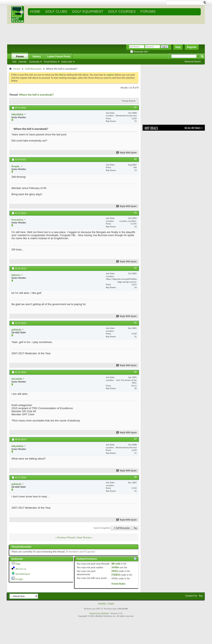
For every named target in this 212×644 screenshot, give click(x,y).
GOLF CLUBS (56, 12)
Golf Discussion (33, 69)
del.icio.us (21, 569)
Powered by (95, 613)
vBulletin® (105, 613)
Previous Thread (66, 537)
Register (192, 47)
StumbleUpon (23, 574)
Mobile (102, 604)
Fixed (111, 604)
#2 (135, 159)
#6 (135, 372)
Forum (20, 57)
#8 (135, 477)
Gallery (37, 57)
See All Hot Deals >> (194, 128)
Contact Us (191, 596)
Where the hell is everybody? (36, 95)
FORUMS (148, 12)
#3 (135, 213)
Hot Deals (151, 128)
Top (135, 528)
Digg (18, 564)
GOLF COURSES (122, 12)
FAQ (14, 62)
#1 (135, 107)
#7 (135, 439)
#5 (135, 323)
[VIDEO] (116, 575)
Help (178, 47)
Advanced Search (193, 62)
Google (19, 579)
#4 (135, 268)
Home (35, 12)
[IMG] (115, 571)
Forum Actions (50, 62)
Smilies (115, 567)
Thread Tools (128, 101)
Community (34, 62)
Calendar (23, 62)
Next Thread (84, 537)
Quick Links (67, 62)
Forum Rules (118, 584)
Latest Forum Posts (59, 57)
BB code (116, 564)
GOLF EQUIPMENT (88, 12)
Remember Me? (139, 52)
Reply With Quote (127, 153)
